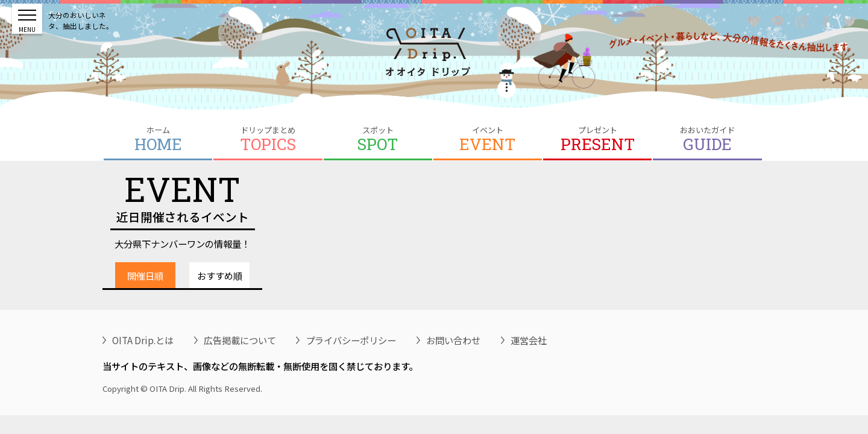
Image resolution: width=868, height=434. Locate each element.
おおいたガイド (707, 139)
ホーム (158, 139)
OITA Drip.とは (143, 340)
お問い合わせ (453, 340)
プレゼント (597, 139)
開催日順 (145, 275)
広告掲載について (240, 340)
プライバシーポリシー (351, 340)
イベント (488, 139)
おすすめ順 (220, 275)
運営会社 (529, 340)
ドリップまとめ (268, 139)
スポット (378, 139)
